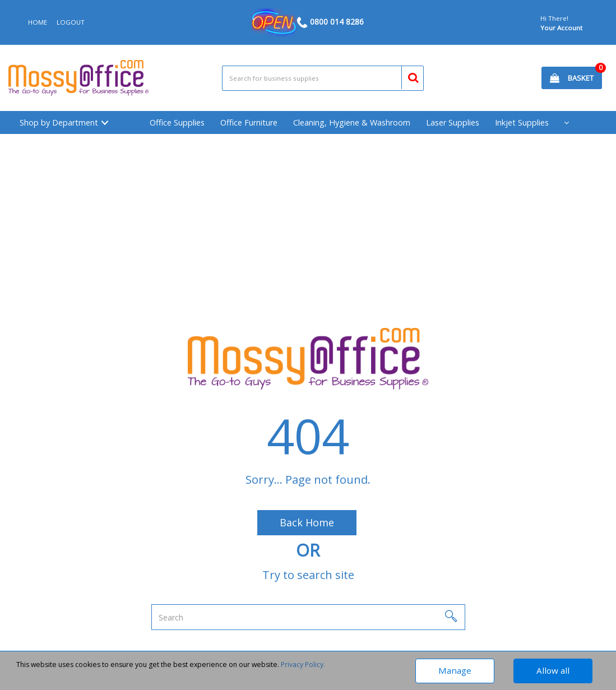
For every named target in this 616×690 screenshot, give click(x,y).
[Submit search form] (408, 76)
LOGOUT (71, 22)
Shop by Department (59, 122)
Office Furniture (249, 122)
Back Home (307, 522)
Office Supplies (177, 122)
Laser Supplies (453, 122)
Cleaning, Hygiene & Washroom (352, 122)
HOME (38, 22)
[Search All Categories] (323, 78)
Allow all (553, 670)
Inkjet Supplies (522, 122)
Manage (455, 670)
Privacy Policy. (303, 664)
